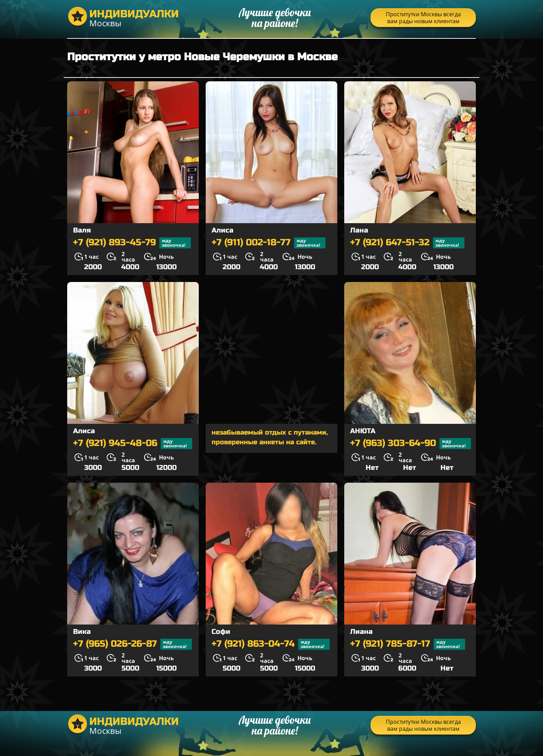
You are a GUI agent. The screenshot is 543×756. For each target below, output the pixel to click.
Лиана (361, 632)
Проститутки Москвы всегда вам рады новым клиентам (423, 18)
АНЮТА (363, 431)
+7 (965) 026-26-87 (132, 644)
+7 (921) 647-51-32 (407, 243)
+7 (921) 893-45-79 (132, 243)
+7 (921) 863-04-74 (271, 644)
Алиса (222, 230)
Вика (82, 632)
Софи (221, 632)
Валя (82, 230)
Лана (359, 230)
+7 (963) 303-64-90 (411, 444)
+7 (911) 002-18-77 (269, 243)
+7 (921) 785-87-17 (408, 644)
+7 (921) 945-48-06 (133, 444)
